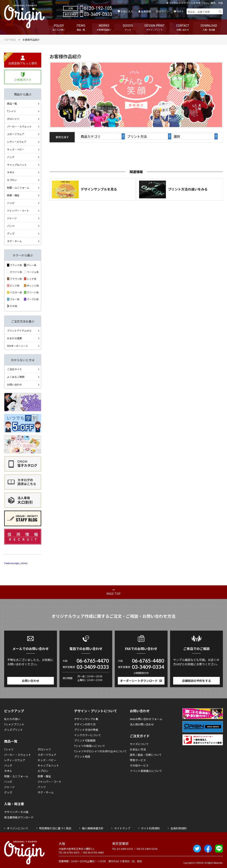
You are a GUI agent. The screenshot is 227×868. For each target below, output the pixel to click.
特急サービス (138, 760)
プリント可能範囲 (85, 740)
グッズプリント (14, 730)
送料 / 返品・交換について (146, 755)
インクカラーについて (87, 735)
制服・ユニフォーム (18, 188)
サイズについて (139, 744)
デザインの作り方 (85, 724)
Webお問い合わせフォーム (146, 719)
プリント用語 (82, 757)
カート (180, 11)
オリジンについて (18, 828)
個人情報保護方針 (93, 828)
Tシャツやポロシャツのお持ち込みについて (100, 751)
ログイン (164, 11)
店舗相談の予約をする (196, 681)
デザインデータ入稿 (16, 812)
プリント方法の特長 (86, 730)
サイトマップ (122, 828)
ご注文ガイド (14, 369)
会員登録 (146, 11)
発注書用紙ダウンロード (19, 817)
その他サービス (139, 765)
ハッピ (11, 203)
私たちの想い (12, 719)
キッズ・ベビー (16, 149)
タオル (11, 172)
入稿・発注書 (14, 804)
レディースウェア (17, 142)
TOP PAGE (10, 40)
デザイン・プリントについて (96, 711)
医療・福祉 (13, 195)
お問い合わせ (14, 384)
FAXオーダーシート (18, 346)
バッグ (11, 157)
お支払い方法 (138, 749)
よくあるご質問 (16, 377)
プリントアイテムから (19, 330)
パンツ (11, 226)
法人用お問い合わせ (142, 724)
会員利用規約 (179, 828)
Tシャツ (11, 111)
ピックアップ (14, 711)
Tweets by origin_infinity (16, 563)
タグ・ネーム (14, 241)
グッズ (11, 233)
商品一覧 (12, 103)
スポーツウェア (16, 134)
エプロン (12, 180)
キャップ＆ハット (17, 165)
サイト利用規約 (150, 828)
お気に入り (127, 11)
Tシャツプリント (14, 724)
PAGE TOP (113, 594)
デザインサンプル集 (86, 719)
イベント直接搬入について (146, 771)
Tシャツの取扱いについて (90, 746)
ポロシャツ (13, 119)
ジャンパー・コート (18, 210)
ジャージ (12, 218)
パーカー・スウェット (19, 126)
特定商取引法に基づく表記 (55, 828)
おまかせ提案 (14, 338)
